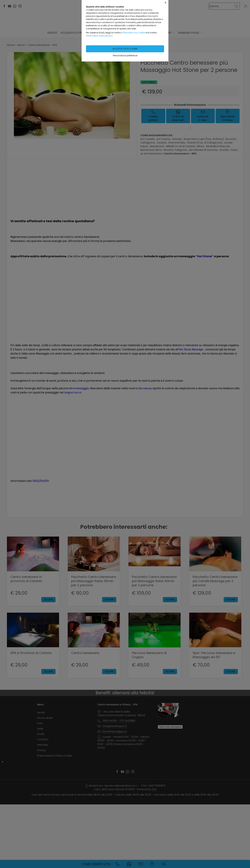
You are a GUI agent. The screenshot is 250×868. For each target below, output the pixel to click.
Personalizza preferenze (125, 55)
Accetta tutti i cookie (125, 49)
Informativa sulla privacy (99, 36)
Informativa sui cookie (133, 33)
